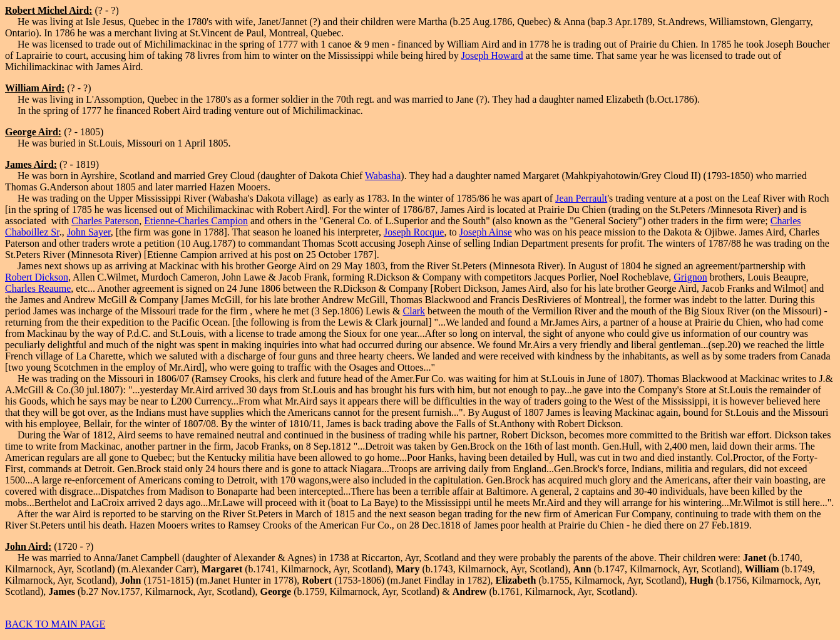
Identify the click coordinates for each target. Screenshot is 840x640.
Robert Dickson (37, 277)
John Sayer (89, 232)
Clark (414, 311)
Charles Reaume (38, 288)
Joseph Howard (492, 55)
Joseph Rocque (414, 232)
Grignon (690, 277)
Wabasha (383, 176)
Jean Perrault (581, 198)
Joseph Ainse (486, 232)
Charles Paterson (105, 221)
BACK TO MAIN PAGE (55, 624)
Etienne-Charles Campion (196, 221)
